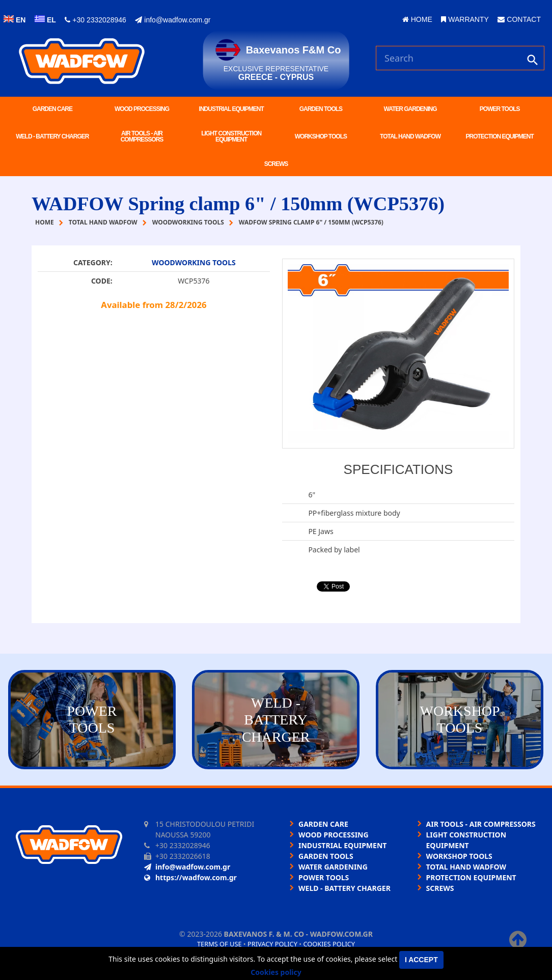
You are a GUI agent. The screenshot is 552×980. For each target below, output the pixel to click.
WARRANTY (465, 19)
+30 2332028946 (95, 20)
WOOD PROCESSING (142, 109)
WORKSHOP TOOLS (321, 136)
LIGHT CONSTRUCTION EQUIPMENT (231, 136)
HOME (417, 19)
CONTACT (519, 19)
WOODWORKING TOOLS (194, 262)
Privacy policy (272, 944)
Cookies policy (329, 944)
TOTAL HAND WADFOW (410, 136)
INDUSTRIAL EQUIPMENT (231, 109)
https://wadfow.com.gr (190, 877)
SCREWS (276, 164)
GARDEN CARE (52, 109)
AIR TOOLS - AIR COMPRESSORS (142, 136)
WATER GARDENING (410, 109)
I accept (421, 960)
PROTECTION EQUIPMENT (500, 136)
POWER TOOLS (500, 109)
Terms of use (219, 944)
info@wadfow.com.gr (173, 20)
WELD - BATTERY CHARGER (52, 136)
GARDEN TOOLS (321, 109)
